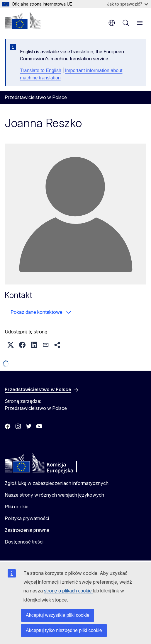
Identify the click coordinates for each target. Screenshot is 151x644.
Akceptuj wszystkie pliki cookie (58, 615)
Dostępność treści (24, 542)
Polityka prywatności (27, 518)
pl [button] (112, 23)
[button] (11, 345)
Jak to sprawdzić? (128, 4)
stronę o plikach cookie (68, 591)
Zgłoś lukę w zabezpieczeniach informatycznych (57, 483)
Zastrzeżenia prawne (27, 530)
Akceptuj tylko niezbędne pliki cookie (64, 630)
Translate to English (41, 70)
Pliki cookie (17, 507)
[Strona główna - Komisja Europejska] (23, 21)
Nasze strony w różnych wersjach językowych (54, 495)
